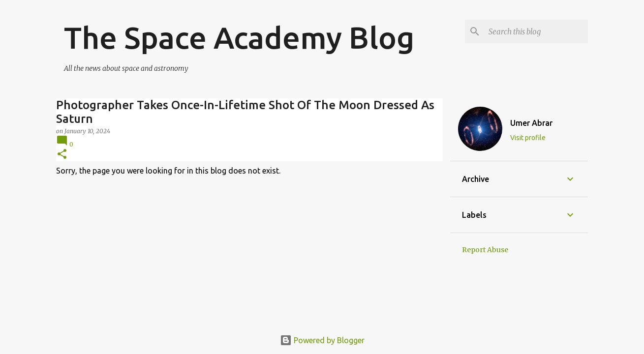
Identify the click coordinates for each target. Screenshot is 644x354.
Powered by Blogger (322, 340)
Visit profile (528, 138)
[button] (62, 155)
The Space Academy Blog (239, 37)
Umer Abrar (531, 123)
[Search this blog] (536, 31)
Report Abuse (485, 250)
